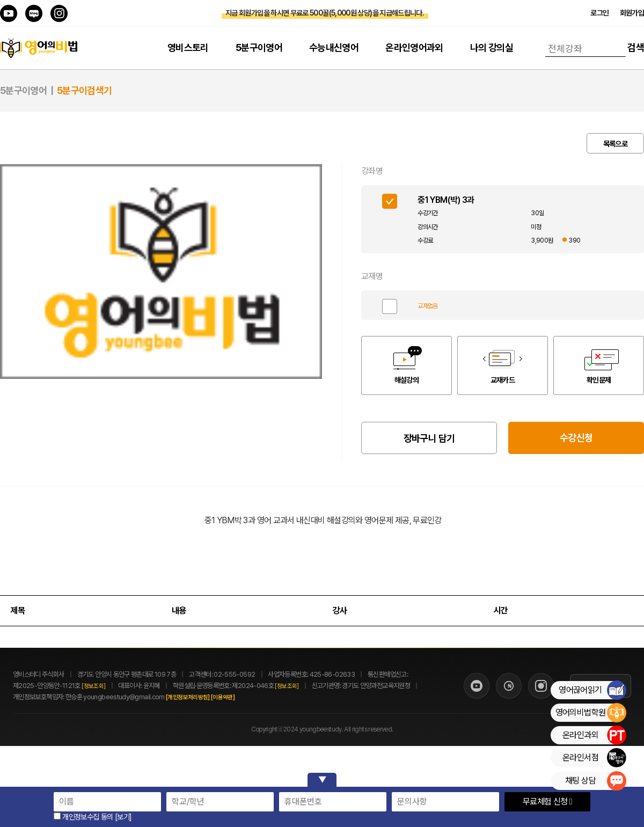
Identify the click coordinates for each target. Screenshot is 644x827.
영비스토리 (188, 47)
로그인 (599, 13)
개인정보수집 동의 (83, 817)
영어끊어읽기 (592, 690)
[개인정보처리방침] (200, 697)
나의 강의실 (492, 47)
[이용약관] (235, 697)
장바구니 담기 (429, 438)
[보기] (123, 817)
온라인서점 (594, 758)
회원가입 (632, 13)
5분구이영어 (259, 47)
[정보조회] (93, 686)
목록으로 (615, 144)
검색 (636, 47)
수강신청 (576, 438)
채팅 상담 (595, 781)
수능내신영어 (334, 47)
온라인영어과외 (414, 47)
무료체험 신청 (547, 802)
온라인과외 (594, 735)
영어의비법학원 (591, 713)
